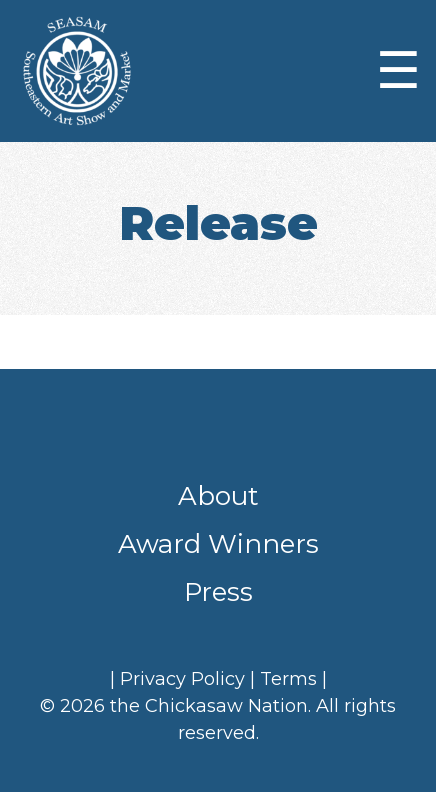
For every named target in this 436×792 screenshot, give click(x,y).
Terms (288, 679)
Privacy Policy (182, 679)
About (218, 496)
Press (218, 592)
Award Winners (218, 544)
